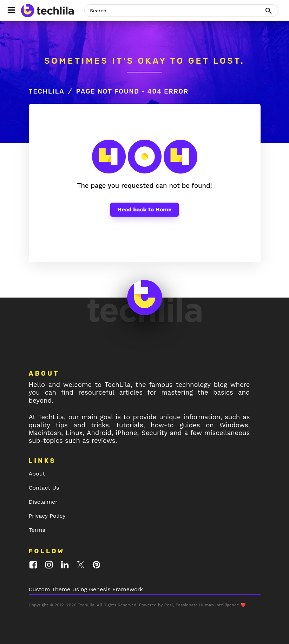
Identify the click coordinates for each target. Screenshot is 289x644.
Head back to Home (144, 209)
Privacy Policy (47, 516)
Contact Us (44, 488)
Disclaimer (43, 502)
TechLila (47, 91)
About (37, 474)
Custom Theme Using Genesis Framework (86, 589)
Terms (37, 530)
